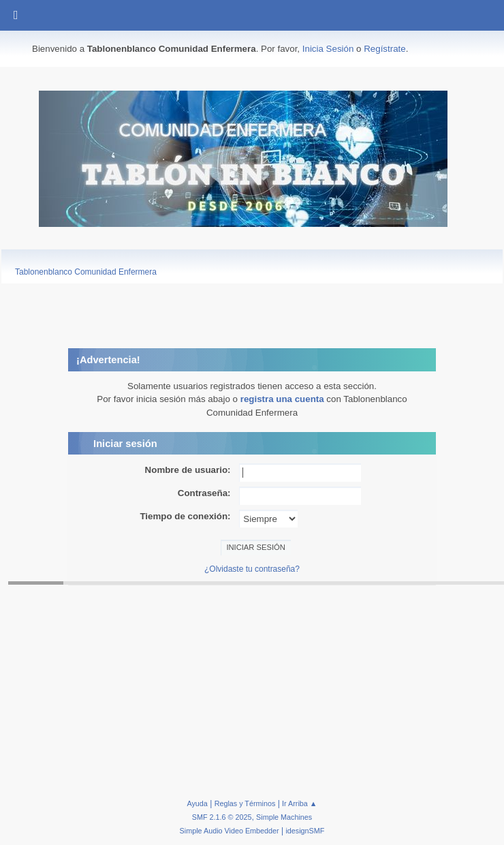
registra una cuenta (282, 399)
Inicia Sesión (328, 49)
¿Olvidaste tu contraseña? (252, 569)
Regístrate (385, 49)
